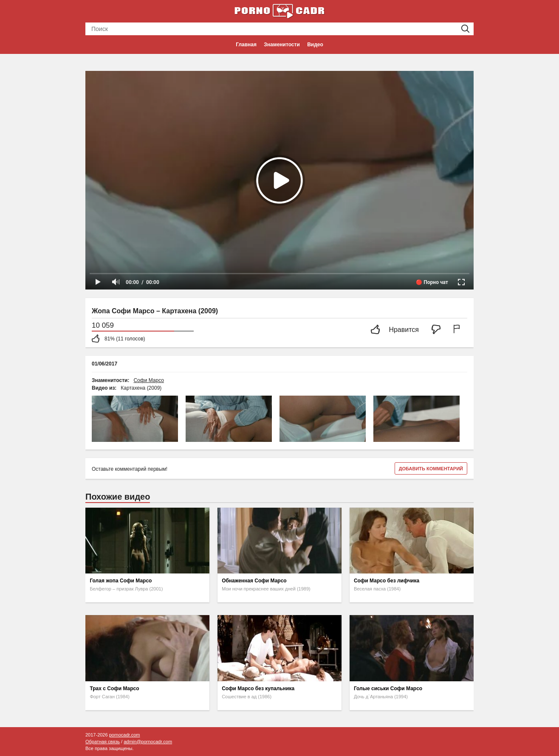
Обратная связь (103, 742)
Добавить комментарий (431, 469)
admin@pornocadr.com (148, 742)
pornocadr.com (125, 735)
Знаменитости (282, 45)
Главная (246, 45)
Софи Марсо (149, 380)
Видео (315, 45)
